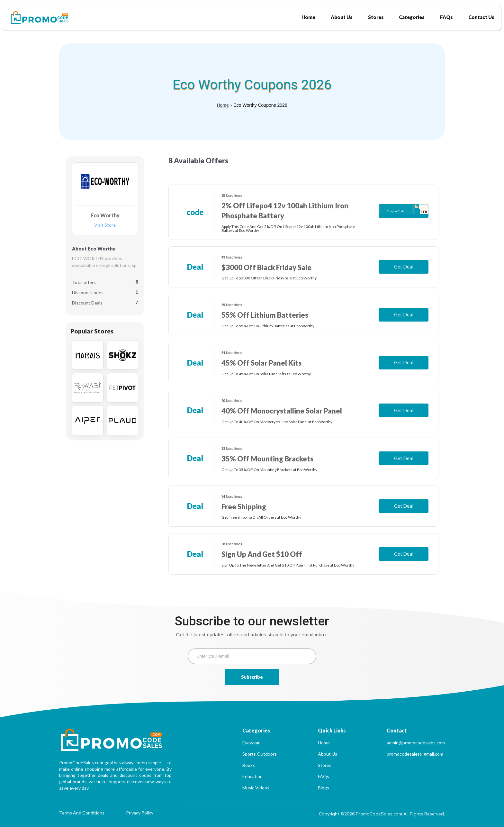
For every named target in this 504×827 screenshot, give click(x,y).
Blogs (324, 788)
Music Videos (256, 788)
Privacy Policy (140, 813)
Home (223, 105)
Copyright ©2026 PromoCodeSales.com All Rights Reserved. (382, 814)
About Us (328, 754)
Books (249, 765)
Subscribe (252, 677)
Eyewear (251, 743)
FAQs (324, 776)
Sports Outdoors (260, 754)
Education (252, 776)
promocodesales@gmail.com (415, 754)
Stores (325, 765)
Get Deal (404, 267)
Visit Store (105, 225)
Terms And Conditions (82, 813)
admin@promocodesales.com (416, 743)
